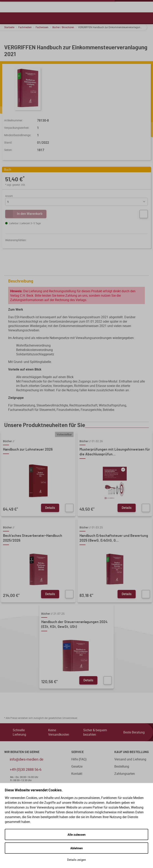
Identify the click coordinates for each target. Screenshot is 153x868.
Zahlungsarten (125, 774)
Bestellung (122, 766)
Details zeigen (76, 860)
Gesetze (77, 766)
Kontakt (77, 774)
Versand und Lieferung (130, 759)
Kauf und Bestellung (132, 752)
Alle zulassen (76, 834)
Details (50, 508)
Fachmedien (25, 27)
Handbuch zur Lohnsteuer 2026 (28, 450)
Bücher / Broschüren (63, 27)
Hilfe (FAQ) (79, 759)
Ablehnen (76, 848)
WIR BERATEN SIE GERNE (22, 752)
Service (77, 752)
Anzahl (9, 196)
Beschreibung (77, 281)
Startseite (9, 27)
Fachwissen (42, 27)
